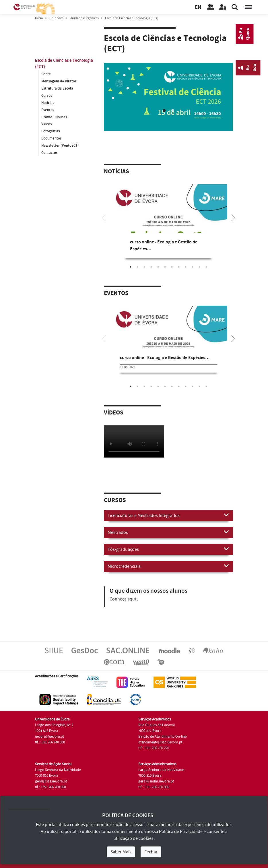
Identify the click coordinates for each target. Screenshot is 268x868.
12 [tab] (206, 267)
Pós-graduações (168, 549)
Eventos (48, 110)
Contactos (49, 153)
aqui (132, 598)
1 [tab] (164, 110)
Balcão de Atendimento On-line (162, 736)
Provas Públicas (54, 117)
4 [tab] (151, 267)
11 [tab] (199, 267)
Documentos (52, 139)
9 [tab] (186, 267)
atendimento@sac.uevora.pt (160, 742)
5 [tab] (158, 267)
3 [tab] (144, 267)
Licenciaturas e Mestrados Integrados (168, 515)
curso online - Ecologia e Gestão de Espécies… (165, 358)
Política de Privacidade (181, 832)
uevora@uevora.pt (49, 736)
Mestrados (168, 532)
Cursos (47, 96)
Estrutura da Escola (57, 88)
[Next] (233, 217)
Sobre (46, 74)
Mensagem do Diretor (59, 81)
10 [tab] (193, 267)
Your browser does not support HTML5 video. (134, 441)
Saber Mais (121, 852)
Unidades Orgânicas (84, 18)
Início (39, 18)
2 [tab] (173, 110)
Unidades (56, 18)
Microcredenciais (168, 565)
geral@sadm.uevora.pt (156, 781)
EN (198, 7)
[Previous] (104, 217)
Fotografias (51, 131)
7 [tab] (172, 267)
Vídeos (47, 124)
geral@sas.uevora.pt (51, 781)
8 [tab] (179, 267)
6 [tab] (165, 267)
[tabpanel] (168, 225)
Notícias (48, 103)
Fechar (151, 852)
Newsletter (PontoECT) (60, 146)
